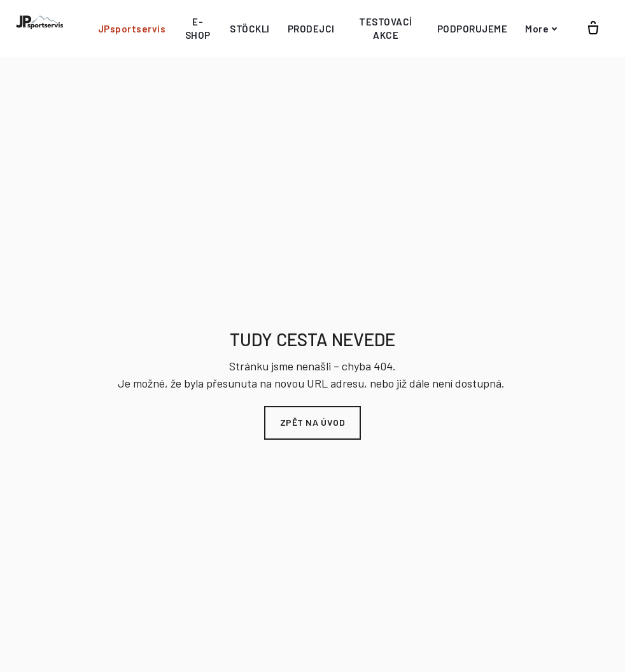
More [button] (541, 25)
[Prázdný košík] (593, 25)
